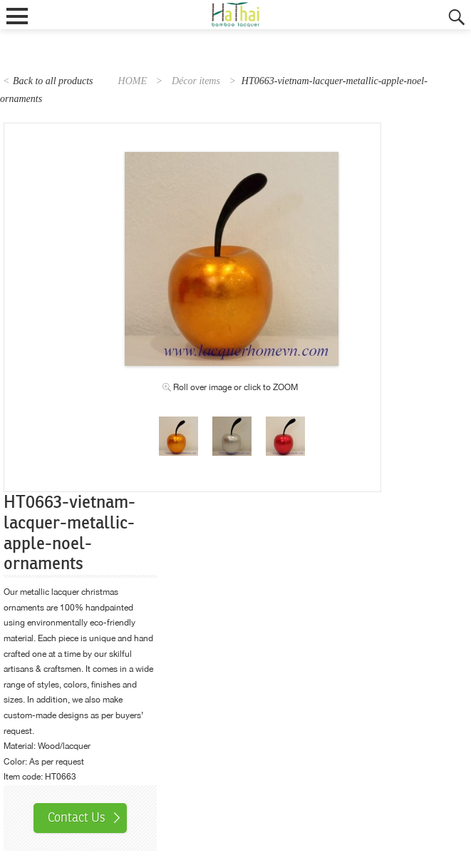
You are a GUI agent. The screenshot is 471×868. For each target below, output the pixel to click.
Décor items (196, 81)
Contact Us (77, 817)
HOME (133, 81)
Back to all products (53, 81)
